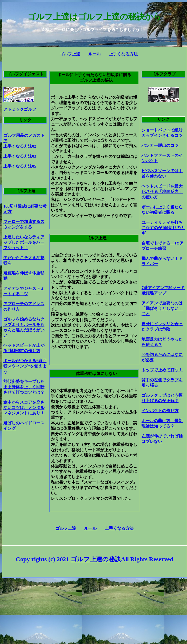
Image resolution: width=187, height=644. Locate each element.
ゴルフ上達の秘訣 (96, 559)
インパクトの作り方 (160, 411)
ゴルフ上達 (70, 54)
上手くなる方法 (123, 54)
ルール (95, 54)
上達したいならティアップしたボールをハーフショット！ (24, 242)
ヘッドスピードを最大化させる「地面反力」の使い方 (162, 192)
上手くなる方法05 (20, 166)
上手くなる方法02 (20, 146)
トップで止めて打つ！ (162, 370)
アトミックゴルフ (20, 109)
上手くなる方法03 (20, 156)
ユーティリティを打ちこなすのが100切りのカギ (163, 228)
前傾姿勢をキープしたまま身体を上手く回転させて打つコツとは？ (24, 387)
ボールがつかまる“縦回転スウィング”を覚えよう (25, 366)
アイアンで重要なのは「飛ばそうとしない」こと (162, 308)
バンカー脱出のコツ (160, 145)
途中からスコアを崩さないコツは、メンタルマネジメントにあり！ (24, 408)
